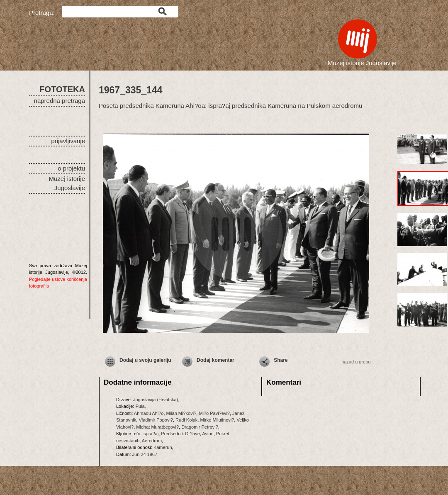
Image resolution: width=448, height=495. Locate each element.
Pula (140, 406)
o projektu (71, 168)
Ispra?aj (150, 434)
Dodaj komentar (215, 360)
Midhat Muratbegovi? (157, 427)
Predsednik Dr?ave (180, 434)
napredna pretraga (60, 101)
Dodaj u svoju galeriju (145, 360)
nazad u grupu (356, 362)
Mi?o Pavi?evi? (214, 413)
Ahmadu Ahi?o (149, 413)
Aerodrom (152, 441)
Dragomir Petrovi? (200, 427)
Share (281, 360)
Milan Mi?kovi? (181, 413)
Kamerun (163, 447)
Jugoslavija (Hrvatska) (156, 400)
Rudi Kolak (186, 420)
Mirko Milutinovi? (217, 420)
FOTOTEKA (62, 89)
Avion (208, 434)
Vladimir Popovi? (156, 420)
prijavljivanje (68, 141)
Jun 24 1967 (145, 454)
